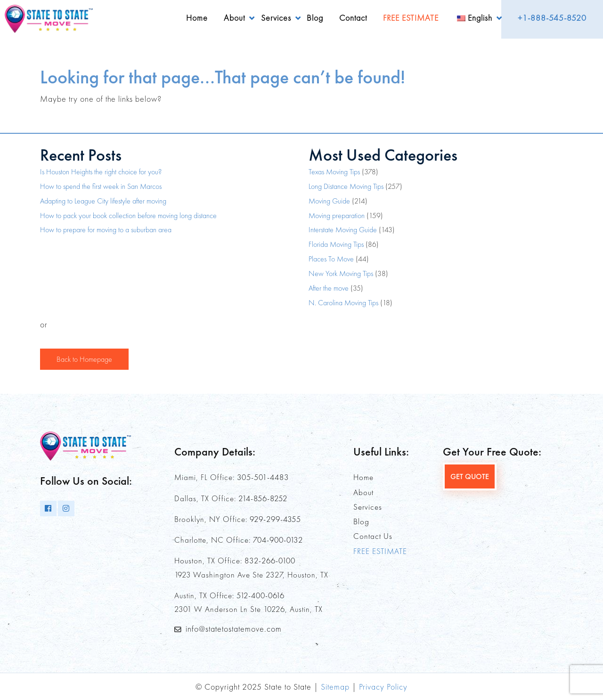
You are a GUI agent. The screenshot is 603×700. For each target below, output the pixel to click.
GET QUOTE (470, 476)
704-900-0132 (278, 540)
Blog (315, 18)
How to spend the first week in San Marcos (101, 186)
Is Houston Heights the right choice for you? (101, 172)
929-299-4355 (275, 519)
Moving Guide (329, 201)
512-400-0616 (261, 595)
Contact (353, 18)
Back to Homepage (84, 359)
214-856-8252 (263, 498)
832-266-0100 (270, 561)
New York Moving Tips (341, 273)
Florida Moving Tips (336, 244)
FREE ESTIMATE (411, 18)
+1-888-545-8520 (552, 18)
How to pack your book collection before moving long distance (128, 216)
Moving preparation (337, 216)
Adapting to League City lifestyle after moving (103, 201)
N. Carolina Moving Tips (343, 303)
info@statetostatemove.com (234, 629)
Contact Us (373, 536)
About (234, 18)
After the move (329, 288)
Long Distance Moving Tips (346, 186)
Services (276, 18)
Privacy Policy (383, 687)
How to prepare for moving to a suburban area (106, 230)
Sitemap (335, 687)
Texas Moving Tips (334, 172)
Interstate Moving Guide (343, 230)
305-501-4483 (263, 477)
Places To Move (331, 259)
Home (197, 18)
